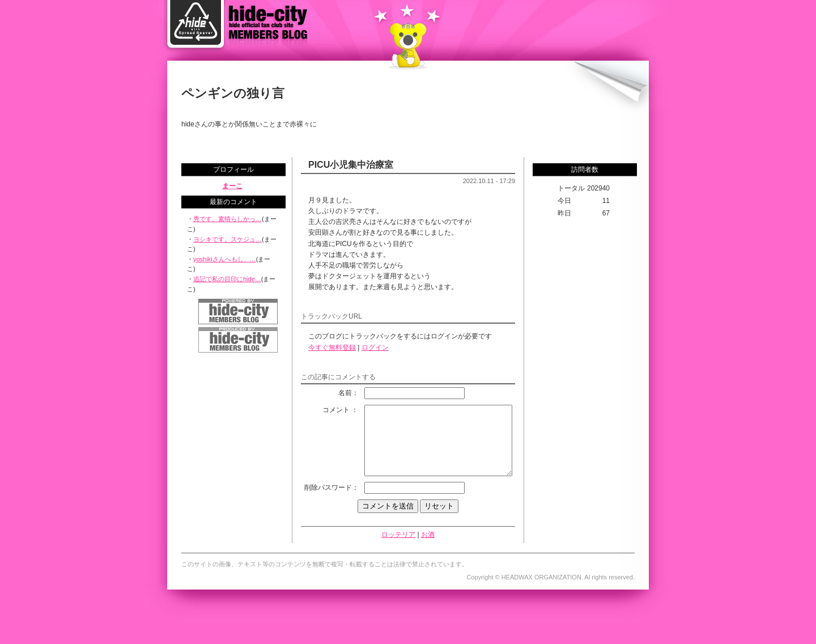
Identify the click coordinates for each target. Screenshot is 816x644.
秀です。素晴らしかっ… (228, 219)
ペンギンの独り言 (233, 93)
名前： (331, 393)
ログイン (375, 348)
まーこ (232, 186)
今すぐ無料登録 (332, 348)
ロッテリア (398, 557)
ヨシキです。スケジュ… (228, 239)
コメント (320, 410)
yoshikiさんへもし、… (225, 259)
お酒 (428, 557)
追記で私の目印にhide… (227, 279)
